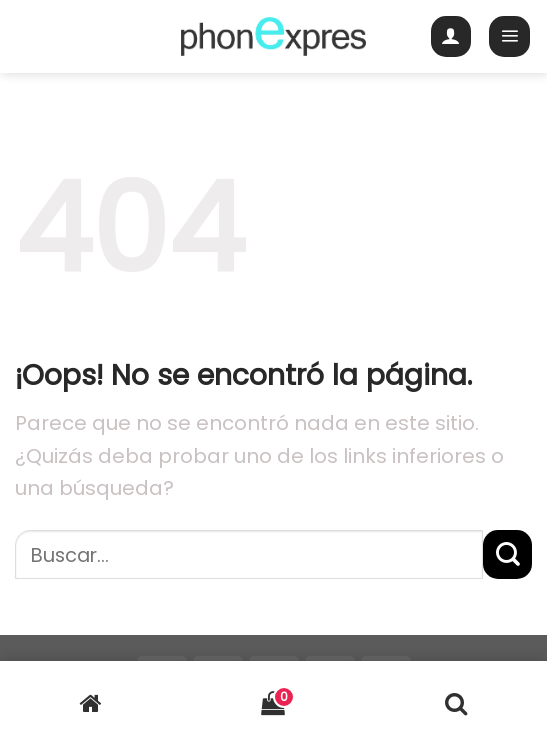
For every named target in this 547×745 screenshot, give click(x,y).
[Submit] (507, 554)
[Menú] (509, 36)
